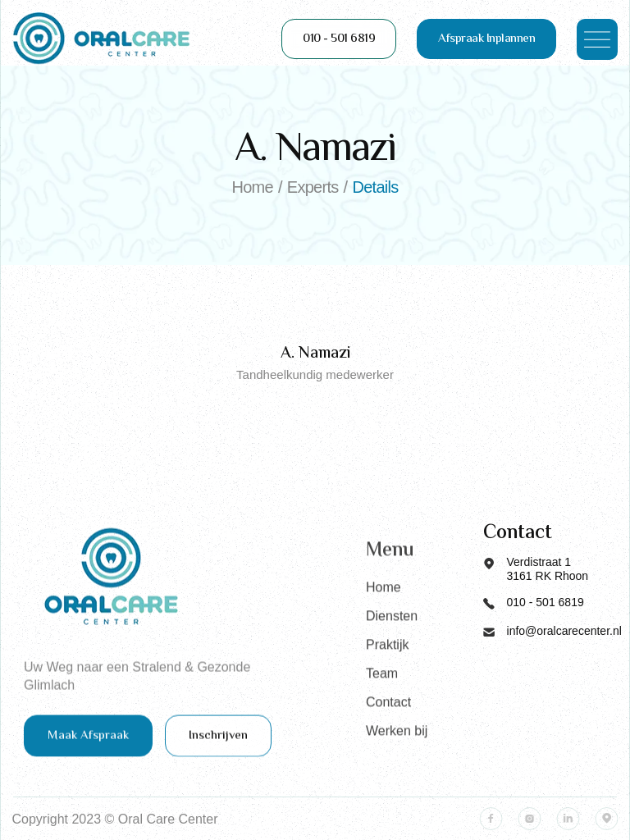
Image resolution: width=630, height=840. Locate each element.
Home (383, 636)
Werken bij (397, 780)
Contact (388, 751)
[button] (597, 39)
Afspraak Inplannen (486, 39)
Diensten (392, 665)
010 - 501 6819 (339, 39)
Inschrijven (218, 746)
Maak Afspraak (88, 746)
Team (382, 722)
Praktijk (387, 694)
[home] (102, 39)
